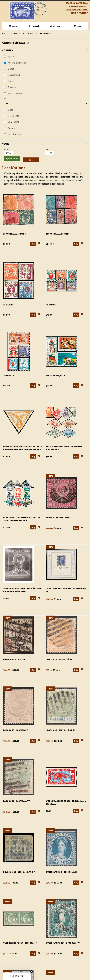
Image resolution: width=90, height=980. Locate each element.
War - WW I (13, 122)
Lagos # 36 (61, 730)
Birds (11, 110)
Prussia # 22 (19, 872)
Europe (12, 128)
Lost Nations (15, 134)
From (7, 149)
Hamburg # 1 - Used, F (14, 659)
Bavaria (12, 87)
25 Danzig (8, 305)
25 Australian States (14, 234)
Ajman (11, 56)
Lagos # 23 (16, 730)
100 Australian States (58, 234)
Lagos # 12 (59, 659)
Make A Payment (79, 13)
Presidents (14, 116)
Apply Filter (12, 159)
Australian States (17, 63)
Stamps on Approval (77, 3)
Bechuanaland (15, 93)
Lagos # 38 (16, 801)
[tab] (45, 101)
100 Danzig (9, 376)
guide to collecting (77, 10)
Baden (11, 69)
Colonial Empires (28, 33)
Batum (11, 81)
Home (5, 33)
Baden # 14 (57, 517)
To (46, 149)
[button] (39, 244)
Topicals (14, 33)
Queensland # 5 (62, 872)
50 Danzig (51, 305)
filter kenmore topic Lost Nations (4, 37)
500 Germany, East (55, 376)
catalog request (79, 6)
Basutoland (14, 75)
